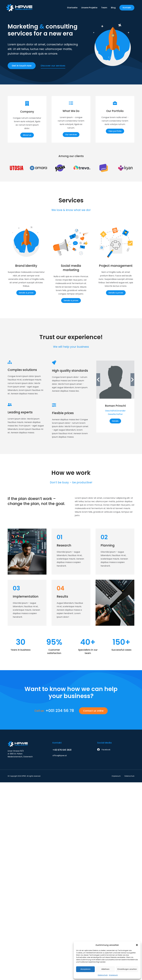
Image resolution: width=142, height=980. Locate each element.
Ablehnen (105, 969)
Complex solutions (22, 370)
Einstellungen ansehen (127, 969)
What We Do (71, 111)
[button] (137, 945)
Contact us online (93, 711)
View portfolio (115, 131)
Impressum (113, 975)
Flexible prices (63, 413)
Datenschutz (103, 975)
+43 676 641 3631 (62, 750)
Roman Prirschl (115, 406)
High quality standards (70, 371)
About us (27, 135)
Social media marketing (71, 268)
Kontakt (127, 8)
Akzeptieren (85, 969)
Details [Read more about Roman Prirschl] (115, 421)
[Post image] (26, 242)
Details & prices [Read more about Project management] (116, 293)
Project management (116, 266)
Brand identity (26, 266)
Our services (71, 135)
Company (27, 112)
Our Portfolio (115, 111)
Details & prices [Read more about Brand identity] (26, 293)
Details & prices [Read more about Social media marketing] (71, 301)
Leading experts (20, 412)
